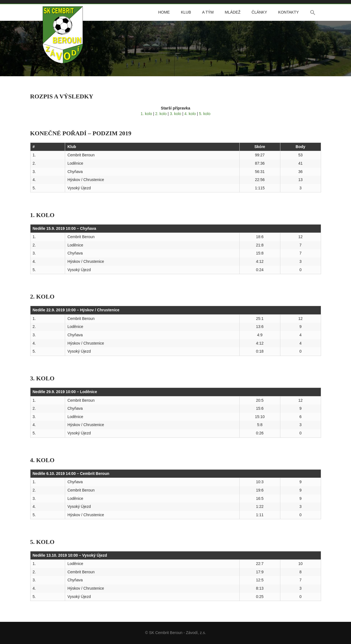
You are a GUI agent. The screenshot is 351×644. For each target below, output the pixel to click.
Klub (186, 12)
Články (259, 12)
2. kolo (161, 114)
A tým (208, 12)
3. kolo (175, 114)
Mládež (233, 12)
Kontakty (288, 12)
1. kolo (146, 114)
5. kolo (205, 114)
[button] (313, 12)
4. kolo (190, 114)
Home (164, 12)
